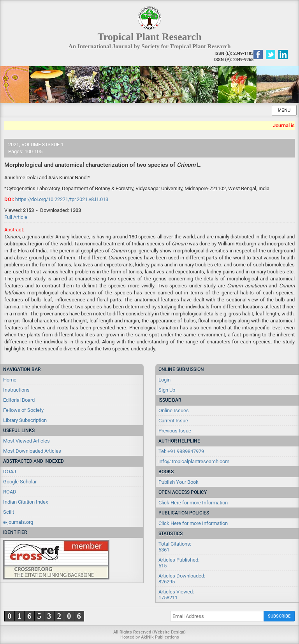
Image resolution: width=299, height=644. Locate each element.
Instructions (16, 390)
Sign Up (167, 390)
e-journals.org (18, 522)
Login (164, 380)
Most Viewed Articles (26, 441)
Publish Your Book (179, 482)
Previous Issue (175, 431)
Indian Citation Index (26, 502)
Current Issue (173, 421)
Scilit (9, 512)
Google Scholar (20, 482)
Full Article (16, 217)
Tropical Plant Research (149, 37)
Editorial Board (19, 400)
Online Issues (174, 410)
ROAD (10, 492)
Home (10, 380)
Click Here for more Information (193, 503)
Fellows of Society (23, 410)
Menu (284, 110)
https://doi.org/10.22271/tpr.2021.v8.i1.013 (62, 199)
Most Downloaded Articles (32, 451)
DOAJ (10, 472)
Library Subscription (25, 420)
